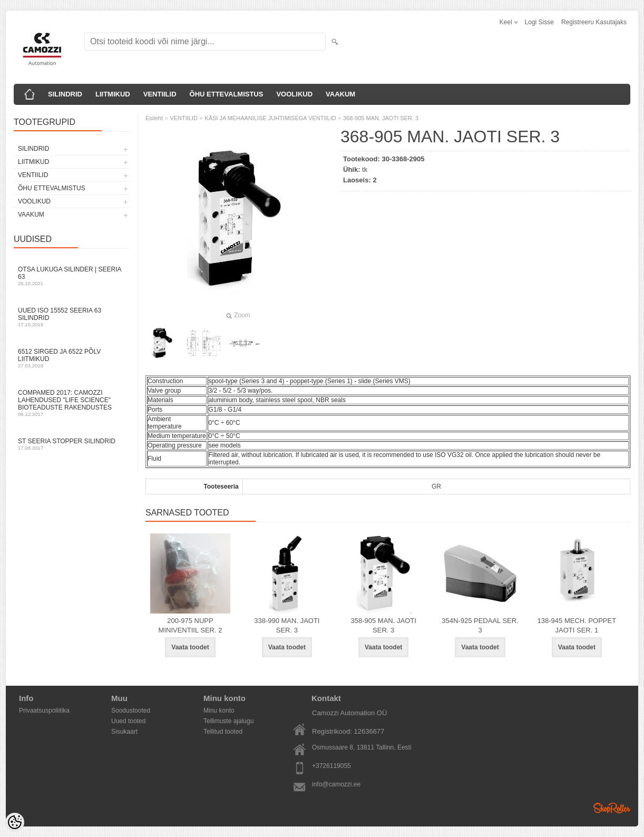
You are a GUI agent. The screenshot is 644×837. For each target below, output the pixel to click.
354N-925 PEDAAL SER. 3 (480, 625)
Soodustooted (131, 711)
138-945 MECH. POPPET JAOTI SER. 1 (577, 625)
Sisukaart (124, 732)
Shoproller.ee (612, 808)
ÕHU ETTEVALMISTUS (227, 94)
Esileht (154, 118)
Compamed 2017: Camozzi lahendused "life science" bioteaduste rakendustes (72, 403)
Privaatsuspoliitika (44, 711)
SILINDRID (65, 94)
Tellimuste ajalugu (228, 721)
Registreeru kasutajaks (594, 22)
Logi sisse (539, 22)
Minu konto (219, 711)
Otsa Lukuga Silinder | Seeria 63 (72, 276)
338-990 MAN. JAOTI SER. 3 (287, 625)
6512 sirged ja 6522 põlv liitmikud (72, 358)
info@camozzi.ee (336, 784)
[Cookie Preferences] (15, 822)
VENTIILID (160, 94)
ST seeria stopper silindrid (72, 444)
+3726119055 (331, 766)
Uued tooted (128, 721)
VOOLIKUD (294, 94)
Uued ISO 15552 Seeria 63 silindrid (72, 317)
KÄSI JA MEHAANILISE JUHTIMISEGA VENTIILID (270, 118)
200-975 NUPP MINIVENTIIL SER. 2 (191, 625)
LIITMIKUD (113, 94)
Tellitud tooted (223, 732)
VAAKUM (340, 94)
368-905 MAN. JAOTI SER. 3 (381, 118)
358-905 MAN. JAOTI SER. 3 (384, 625)
